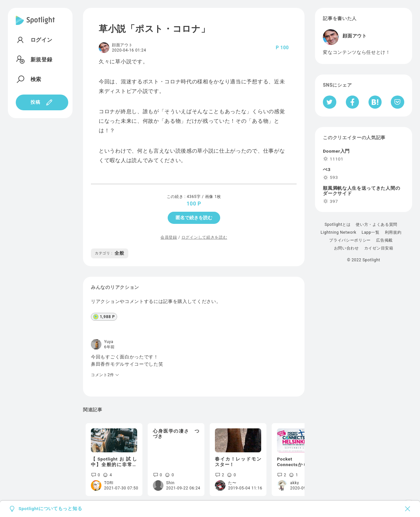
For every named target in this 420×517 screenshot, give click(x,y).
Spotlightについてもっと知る (50, 509)
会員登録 (169, 237)
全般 (110, 253)
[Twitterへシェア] (330, 102)
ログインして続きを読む (204, 237)
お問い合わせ (346, 248)
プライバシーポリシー (350, 240)
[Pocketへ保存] (398, 102)
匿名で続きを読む (194, 218)
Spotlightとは (337, 225)
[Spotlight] (35, 26)
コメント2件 (105, 375)
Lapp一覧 (371, 232)
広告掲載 (384, 240)
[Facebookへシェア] (353, 102)
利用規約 (393, 232)
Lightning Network (338, 232)
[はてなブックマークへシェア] (375, 102)
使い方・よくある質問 (377, 225)
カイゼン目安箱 (379, 248)
